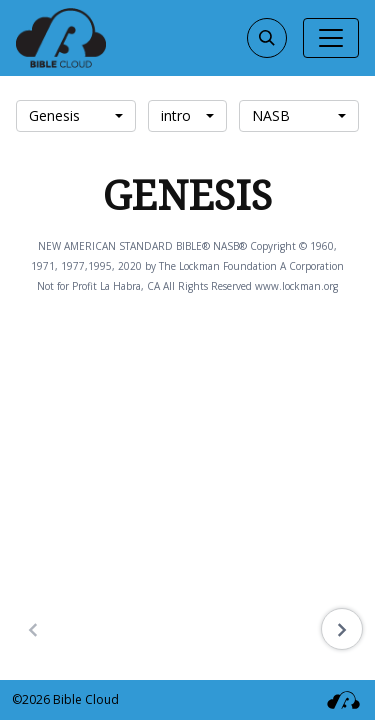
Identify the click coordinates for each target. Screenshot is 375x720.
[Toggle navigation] (331, 38)
